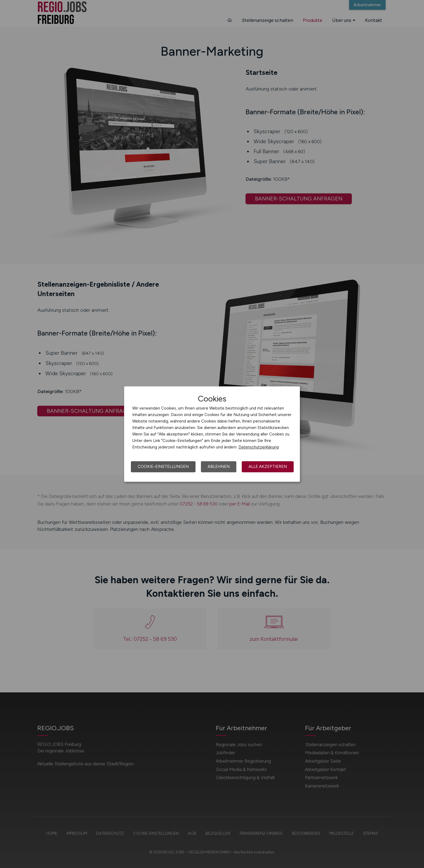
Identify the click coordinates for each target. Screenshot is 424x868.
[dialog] (212, 434)
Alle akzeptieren (268, 467)
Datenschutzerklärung (259, 447)
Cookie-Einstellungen (163, 467)
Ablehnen (219, 467)
